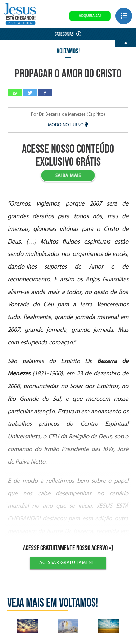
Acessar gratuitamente (68, 563)
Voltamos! (68, 51)
